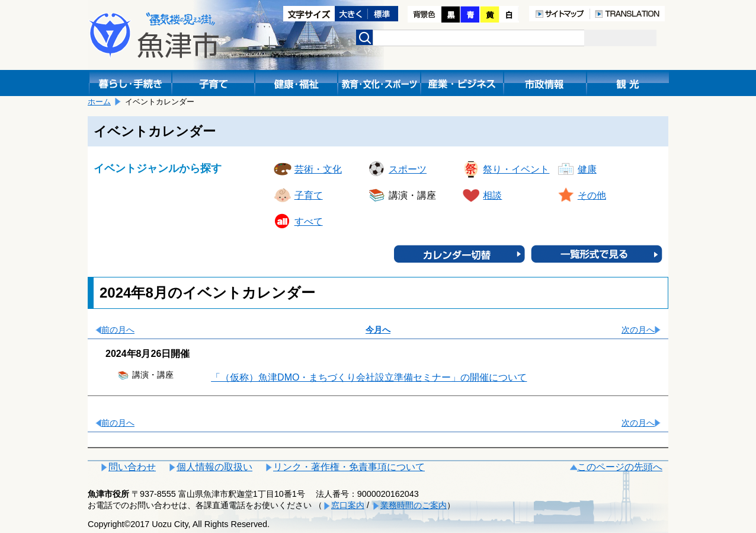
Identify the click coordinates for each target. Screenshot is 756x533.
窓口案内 (348, 505)
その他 (592, 195)
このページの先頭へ (620, 467)
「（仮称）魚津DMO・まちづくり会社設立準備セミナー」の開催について (369, 377)
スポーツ (408, 169)
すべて (309, 221)
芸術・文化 (318, 169)
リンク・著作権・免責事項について (349, 467)
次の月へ (638, 330)
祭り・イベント (516, 169)
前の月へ (118, 330)
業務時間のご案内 (414, 505)
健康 (587, 169)
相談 (492, 195)
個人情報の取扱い (214, 467)
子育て (309, 195)
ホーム (99, 102)
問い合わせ (132, 467)
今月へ (378, 330)
